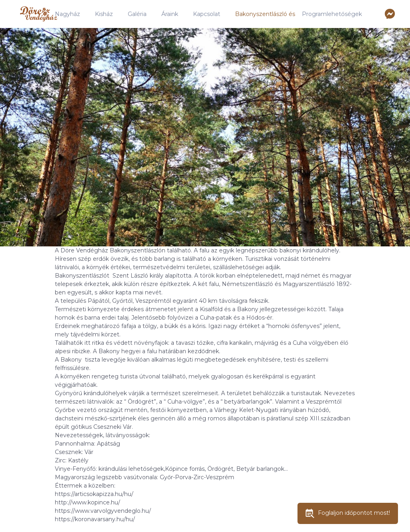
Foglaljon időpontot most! (348, 513)
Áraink (170, 14)
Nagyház (67, 14)
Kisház (104, 14)
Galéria (137, 14)
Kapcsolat (207, 14)
